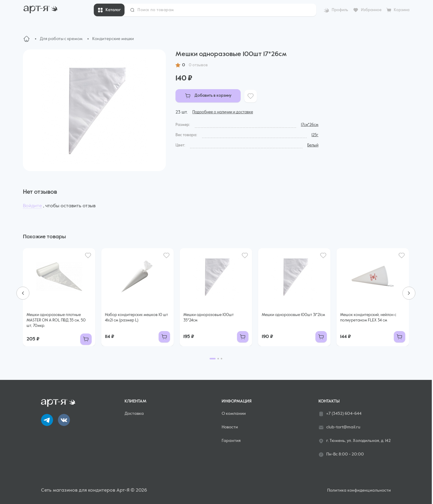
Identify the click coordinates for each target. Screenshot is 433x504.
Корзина (402, 10)
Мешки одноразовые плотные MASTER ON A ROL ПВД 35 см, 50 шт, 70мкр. (56, 320)
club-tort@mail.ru (339, 427)
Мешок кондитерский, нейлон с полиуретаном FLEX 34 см (368, 318)
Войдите (32, 206)
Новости (230, 427)
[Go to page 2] (218, 359)
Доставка (134, 414)
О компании (234, 414)
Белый (313, 145)
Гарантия (231, 441)
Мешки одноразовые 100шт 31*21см (293, 315)
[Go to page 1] (213, 359)
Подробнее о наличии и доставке (223, 112)
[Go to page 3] (221, 359)
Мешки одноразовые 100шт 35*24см (209, 318)
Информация (237, 401)
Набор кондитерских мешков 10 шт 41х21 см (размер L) (136, 318)
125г (315, 135)
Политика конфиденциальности (359, 490)
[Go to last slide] (23, 293)
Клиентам (135, 401)
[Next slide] (409, 293)
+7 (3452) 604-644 (340, 414)
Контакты (329, 401)
